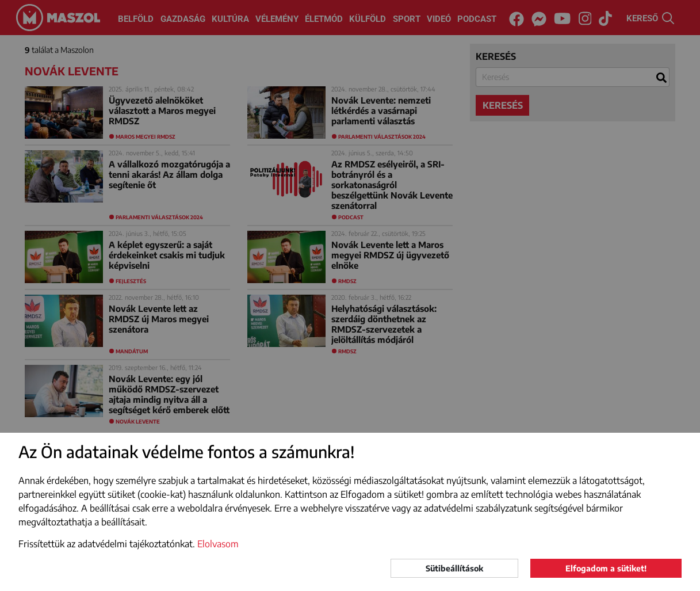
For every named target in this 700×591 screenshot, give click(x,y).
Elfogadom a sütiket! (606, 568)
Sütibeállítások (454, 568)
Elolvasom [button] (218, 544)
